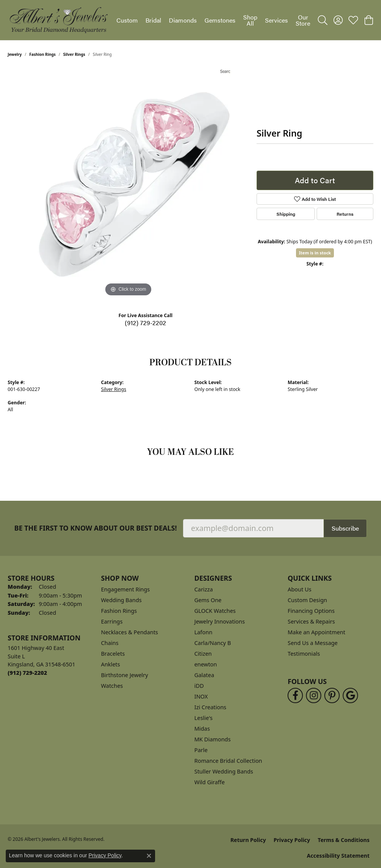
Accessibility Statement (338, 856)
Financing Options (311, 611)
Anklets (111, 664)
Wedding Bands (121, 600)
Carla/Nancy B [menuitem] (213, 643)
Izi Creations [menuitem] (210, 707)
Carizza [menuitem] (204, 589)
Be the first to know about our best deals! (96, 528)
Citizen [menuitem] (203, 654)
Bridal (153, 20)
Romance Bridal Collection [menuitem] (228, 761)
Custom (127, 20)
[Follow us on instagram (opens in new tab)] (314, 695)
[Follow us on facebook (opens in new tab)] (295, 695)
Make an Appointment (316, 632)
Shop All (250, 20)
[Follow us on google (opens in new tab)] (350, 695)
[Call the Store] (27, 673)
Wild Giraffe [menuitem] (210, 782)
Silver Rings (74, 54)
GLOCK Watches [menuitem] (215, 611)
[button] (323, 20)
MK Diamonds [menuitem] (213, 739)
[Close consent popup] (149, 856)
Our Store (303, 20)
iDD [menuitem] (199, 686)
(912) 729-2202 (146, 323)
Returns (345, 214)
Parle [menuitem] (201, 750)
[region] (128, 184)
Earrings (112, 621)
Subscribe (345, 528)
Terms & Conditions (344, 840)
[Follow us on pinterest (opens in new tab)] (332, 695)
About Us (299, 589)
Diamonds (183, 20)
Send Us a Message (312, 643)
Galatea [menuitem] (204, 675)
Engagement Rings (126, 589)
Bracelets (113, 654)
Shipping (286, 214)
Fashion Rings (43, 54)
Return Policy (248, 840)
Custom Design (307, 600)
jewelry (15, 54)
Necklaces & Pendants (130, 632)
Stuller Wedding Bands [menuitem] (224, 771)
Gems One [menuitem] (208, 600)
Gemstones (220, 20)
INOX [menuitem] (201, 696)
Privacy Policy (292, 840)
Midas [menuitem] (202, 729)
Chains (110, 643)
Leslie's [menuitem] (204, 718)
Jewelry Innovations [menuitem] (220, 621)
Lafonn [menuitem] (204, 632)
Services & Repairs (311, 621)
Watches (112, 686)
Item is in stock (315, 253)
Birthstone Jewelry (125, 675)
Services (276, 20)
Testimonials (304, 654)
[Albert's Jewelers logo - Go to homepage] (58, 20)
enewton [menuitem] (206, 664)
